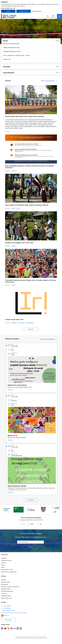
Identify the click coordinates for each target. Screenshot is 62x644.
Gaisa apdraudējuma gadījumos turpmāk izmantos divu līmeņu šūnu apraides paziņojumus (30, 167)
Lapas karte (4, 594)
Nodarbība (11, 492)
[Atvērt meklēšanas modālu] (48, 17)
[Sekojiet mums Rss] (21, 628)
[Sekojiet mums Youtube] (5, 628)
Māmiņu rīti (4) (12, 436)
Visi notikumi (31, 500)
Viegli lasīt (3, 580)
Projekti (3, 565)
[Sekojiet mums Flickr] (15, 628)
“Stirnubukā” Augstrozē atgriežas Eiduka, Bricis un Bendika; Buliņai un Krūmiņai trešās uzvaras (30, 281)
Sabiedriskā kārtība (6, 589)
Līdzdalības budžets (6, 596)
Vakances (3, 563)
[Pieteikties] (30, 547)
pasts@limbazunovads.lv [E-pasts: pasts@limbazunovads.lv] (9, 610)
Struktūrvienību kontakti (7, 570)
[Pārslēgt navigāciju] (59, 16)
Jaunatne (14, 246)
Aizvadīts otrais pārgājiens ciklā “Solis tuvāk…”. (20, 243)
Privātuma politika (5, 582)
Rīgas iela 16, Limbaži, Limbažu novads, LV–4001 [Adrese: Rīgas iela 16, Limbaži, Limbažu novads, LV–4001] (15, 613)
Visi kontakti (8, 620)
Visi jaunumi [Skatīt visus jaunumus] (31, 329)
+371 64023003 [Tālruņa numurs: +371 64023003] (7, 606)
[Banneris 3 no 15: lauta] (31, 510)
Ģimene (10, 440)
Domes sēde (22, 323)
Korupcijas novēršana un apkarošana (10, 587)
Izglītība (10, 390)
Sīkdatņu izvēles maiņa (7, 598)
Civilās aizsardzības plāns (7, 591)
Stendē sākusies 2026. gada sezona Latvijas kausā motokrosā (25, 116)
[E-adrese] (4, 615)
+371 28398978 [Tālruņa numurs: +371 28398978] (7, 608)
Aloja (13, 208)
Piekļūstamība (4, 584)
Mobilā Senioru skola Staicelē (17, 385)
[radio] (22, 524)
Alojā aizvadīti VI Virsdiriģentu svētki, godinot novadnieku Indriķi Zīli (27, 205)
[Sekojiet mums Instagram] (11, 628)
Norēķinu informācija (6, 560)
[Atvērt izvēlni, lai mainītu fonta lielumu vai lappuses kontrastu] (53, 17)
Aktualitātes (14, 323)
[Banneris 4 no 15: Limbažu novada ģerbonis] (43, 510)
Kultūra (18, 208)
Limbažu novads (30, 323)
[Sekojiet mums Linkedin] (18, 628)
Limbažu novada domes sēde (14, 319)
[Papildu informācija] (8, 615)
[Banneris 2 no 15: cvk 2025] (19, 510)
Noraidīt (8, 11)
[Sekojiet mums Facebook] (2, 628)
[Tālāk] (59, 510)
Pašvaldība (4, 558)
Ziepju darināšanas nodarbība (17, 486)
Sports (13, 285)
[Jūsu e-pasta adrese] (30, 542)
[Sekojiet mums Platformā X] (8, 628)
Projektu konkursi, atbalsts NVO (9, 572)
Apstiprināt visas (24, 11)
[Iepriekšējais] (3, 510)
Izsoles (3, 567)
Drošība (14, 171)
